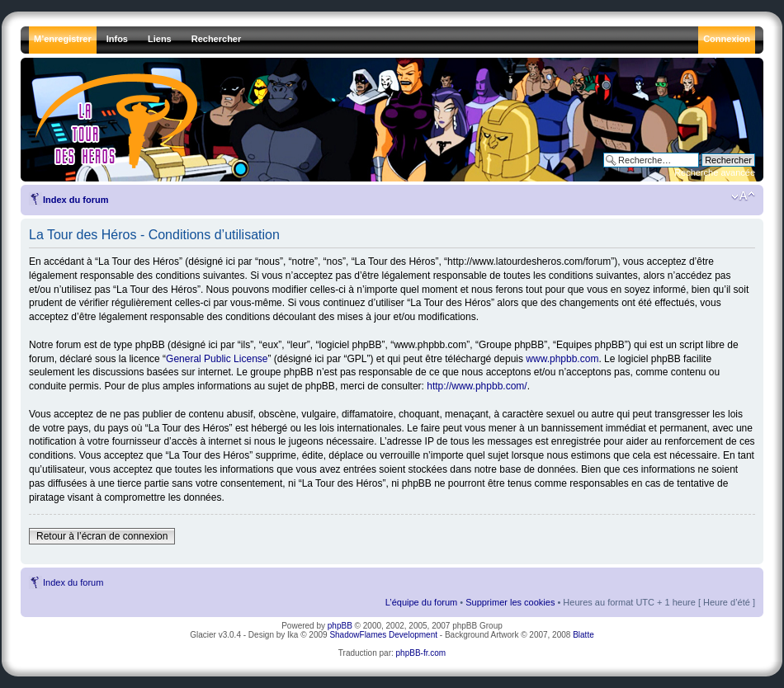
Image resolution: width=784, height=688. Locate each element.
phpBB (340, 626)
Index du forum (76, 200)
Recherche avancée (715, 172)
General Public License (217, 359)
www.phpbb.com (562, 359)
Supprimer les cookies (510, 602)
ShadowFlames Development (383, 635)
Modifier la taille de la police (743, 196)
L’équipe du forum (421, 602)
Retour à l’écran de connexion (102, 536)
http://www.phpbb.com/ (477, 386)
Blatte (583, 635)
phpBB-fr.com (421, 653)
